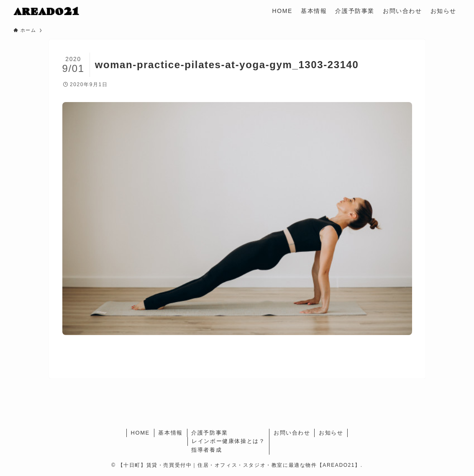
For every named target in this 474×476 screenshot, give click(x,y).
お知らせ (331, 433)
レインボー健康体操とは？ (228, 441)
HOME (140, 433)
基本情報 (170, 433)
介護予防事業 (210, 433)
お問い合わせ (292, 433)
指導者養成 (206, 450)
